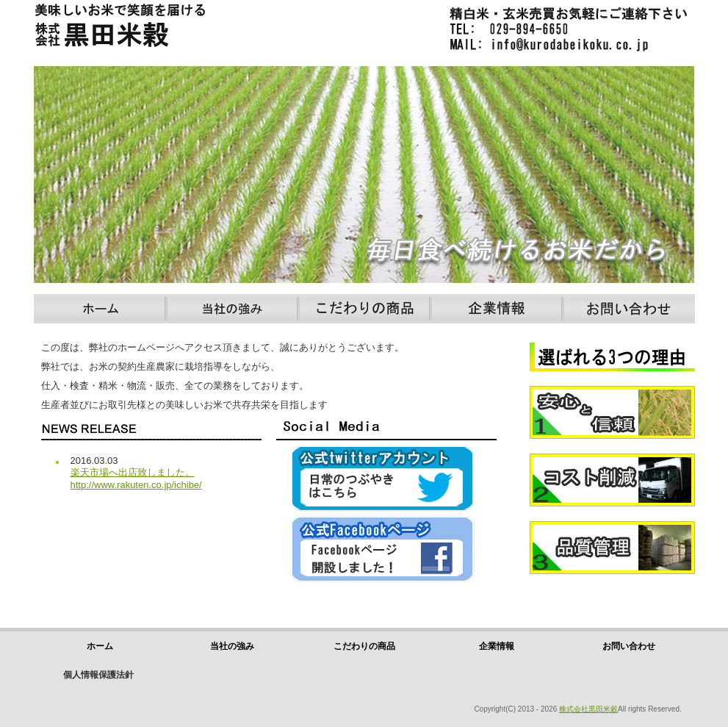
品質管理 (613, 548)
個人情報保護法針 (98, 675)
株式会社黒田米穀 (588, 709)
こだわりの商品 (364, 309)
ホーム (100, 309)
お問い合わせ (629, 309)
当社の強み (232, 309)
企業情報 (497, 309)
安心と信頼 (613, 412)
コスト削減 (613, 480)
